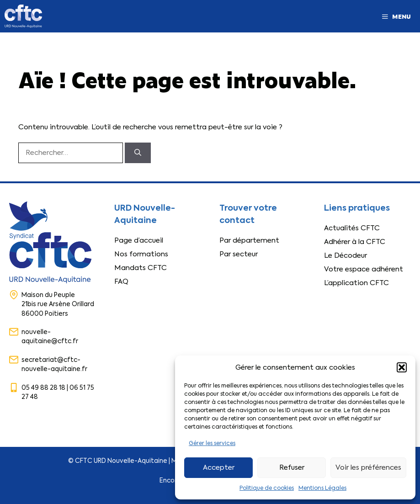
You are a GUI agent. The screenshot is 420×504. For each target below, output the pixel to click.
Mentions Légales (322, 488)
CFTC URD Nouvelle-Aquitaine (121, 461)
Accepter (219, 467)
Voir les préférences (368, 467)
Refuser (292, 467)
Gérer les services (212, 443)
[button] (402, 367)
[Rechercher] (138, 153)
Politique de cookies (267, 488)
